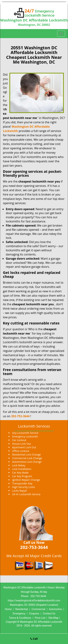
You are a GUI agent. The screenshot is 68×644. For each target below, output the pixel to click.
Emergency (19, 613)
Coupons (34, 613)
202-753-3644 (20, 416)
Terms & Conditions (20, 618)
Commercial (38, 609)
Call (34, 639)
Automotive (55, 609)
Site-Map (53, 618)
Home (8, 609)
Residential (22, 609)
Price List (40, 618)
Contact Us (49, 613)
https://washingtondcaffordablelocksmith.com (34, 600)
